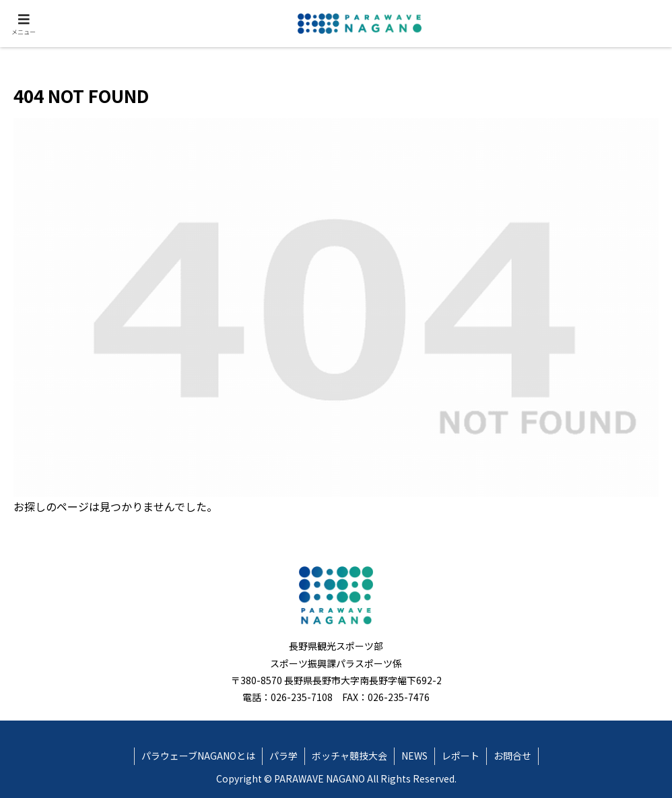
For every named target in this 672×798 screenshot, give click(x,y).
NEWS (414, 756)
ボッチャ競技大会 (349, 756)
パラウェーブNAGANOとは (198, 756)
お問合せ (512, 756)
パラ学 (283, 756)
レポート (461, 756)
